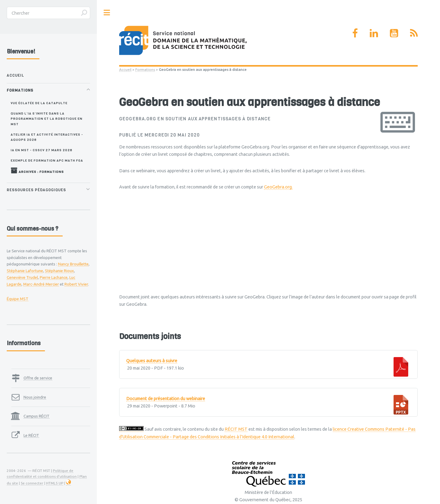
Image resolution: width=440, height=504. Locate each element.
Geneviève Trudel (22, 277)
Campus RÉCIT (37, 416)
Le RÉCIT (31, 435)
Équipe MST (18, 299)
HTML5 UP (55, 483)
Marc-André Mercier (41, 284)
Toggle (107, 13)
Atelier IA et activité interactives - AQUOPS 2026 (47, 137)
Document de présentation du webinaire (166, 399)
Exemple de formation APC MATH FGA (47, 160)
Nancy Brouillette (73, 264)
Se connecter (32, 483)
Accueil (125, 69)
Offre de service (38, 378)
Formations (145, 69)
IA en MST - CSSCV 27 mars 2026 (42, 150)
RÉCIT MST (236, 429)
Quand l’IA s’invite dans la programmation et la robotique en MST (47, 119)
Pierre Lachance (54, 277)
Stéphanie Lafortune (25, 271)
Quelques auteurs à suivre (152, 361)
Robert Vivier (76, 284)
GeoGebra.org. (278, 187)
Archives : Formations (37, 170)
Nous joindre (35, 397)
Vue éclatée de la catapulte (39, 103)
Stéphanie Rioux (59, 271)
